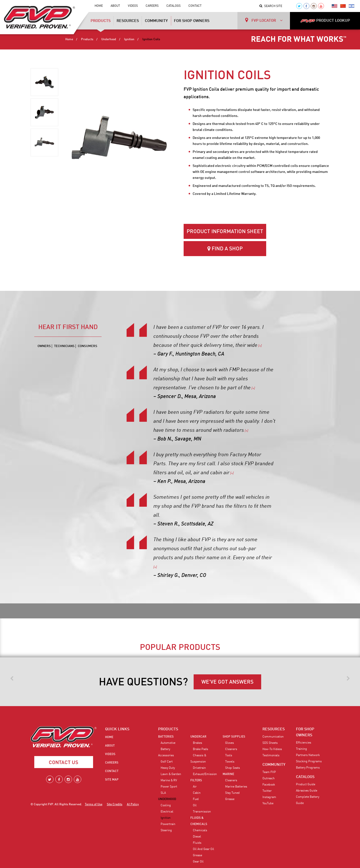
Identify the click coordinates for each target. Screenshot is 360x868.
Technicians (64, 346)
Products (101, 22)
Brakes (198, 743)
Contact (195, 6)
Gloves (230, 743)
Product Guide (306, 785)
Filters (196, 781)
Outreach (269, 779)
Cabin (197, 793)
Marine (228, 774)
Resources (128, 21)
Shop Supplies (234, 737)
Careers (152, 6)
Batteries (166, 737)
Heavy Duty (168, 768)
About (115, 6)
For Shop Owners (192, 21)
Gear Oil (198, 862)
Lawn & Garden (171, 774)
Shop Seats (233, 768)
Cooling (166, 806)
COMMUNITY (274, 765)
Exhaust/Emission (205, 774)
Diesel (197, 837)
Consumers (88, 346)
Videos (133, 6)
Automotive (168, 743)
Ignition (129, 39)
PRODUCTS (168, 729)
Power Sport (169, 787)
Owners (44, 346)
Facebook (269, 785)
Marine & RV (169, 781)
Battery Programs (308, 768)
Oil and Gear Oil (204, 849)
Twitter (267, 791)
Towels (230, 762)
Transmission (202, 812)
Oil (195, 806)
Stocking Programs (309, 762)
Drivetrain (199, 768)
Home (99, 6)
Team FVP (269, 772)
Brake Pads (201, 749)
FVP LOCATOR (264, 20)
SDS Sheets (270, 743)
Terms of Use (94, 805)
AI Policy (133, 805)
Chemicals (200, 831)
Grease (198, 856)
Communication (273, 737)
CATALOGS (305, 777)
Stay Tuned (232, 793)
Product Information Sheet (225, 232)
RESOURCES (274, 729)
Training (301, 749)
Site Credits (115, 805)
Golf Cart (167, 762)
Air (195, 787)
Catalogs (173, 6)
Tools (229, 756)
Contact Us (64, 763)
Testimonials (271, 756)
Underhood (109, 39)
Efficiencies (304, 743)
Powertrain (168, 824)
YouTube (268, 804)
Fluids (197, 843)
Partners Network (308, 755)
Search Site (271, 6)
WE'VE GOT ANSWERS (227, 682)
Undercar (198, 737)
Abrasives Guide (307, 791)
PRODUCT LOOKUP (325, 21)
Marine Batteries (236, 787)
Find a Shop (225, 249)
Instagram (269, 797)
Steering (166, 831)
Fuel (196, 799)
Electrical (167, 812)
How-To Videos (272, 749)
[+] (260, 346)
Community (156, 21)
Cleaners (231, 749)
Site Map (112, 780)
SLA (163, 793)
